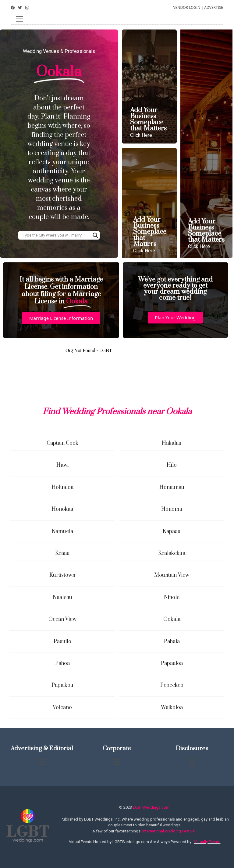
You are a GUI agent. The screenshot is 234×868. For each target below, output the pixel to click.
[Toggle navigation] (19, 19)
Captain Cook (62, 443)
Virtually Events (207, 842)
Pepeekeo (172, 685)
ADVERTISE (214, 7)
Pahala (172, 641)
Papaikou (62, 685)
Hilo (172, 465)
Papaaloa (172, 663)
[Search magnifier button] (95, 235)
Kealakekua (172, 553)
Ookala (172, 619)
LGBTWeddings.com (151, 807)
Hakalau (172, 443)
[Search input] (56, 235)
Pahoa (62, 663)
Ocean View (62, 619)
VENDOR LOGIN (187, 7)
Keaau (62, 553)
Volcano (62, 707)
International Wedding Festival (169, 831)
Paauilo (62, 641)
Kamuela (62, 531)
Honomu (172, 509)
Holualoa (62, 487)
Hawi (62, 465)
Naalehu (62, 597)
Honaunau (172, 487)
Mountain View (172, 575)
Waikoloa (172, 707)
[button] (61, 318)
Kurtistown (62, 575)
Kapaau (172, 531)
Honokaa (62, 509)
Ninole (172, 597)
